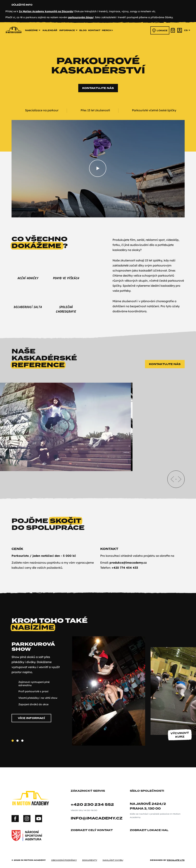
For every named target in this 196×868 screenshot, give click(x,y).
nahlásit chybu (113, 856)
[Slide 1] (13, 741)
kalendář (50, 30)
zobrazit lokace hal (150, 826)
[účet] (180, 30)
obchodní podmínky (64, 856)
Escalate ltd (176, 856)
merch (108, 30)
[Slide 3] (22, 741)
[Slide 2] (17, 741)
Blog (83, 30)
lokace (160, 30)
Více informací (31, 718)
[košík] (173, 30)
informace (68, 30)
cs (187, 30)
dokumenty (90, 856)
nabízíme (33, 30)
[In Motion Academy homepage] (14, 38)
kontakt (94, 30)
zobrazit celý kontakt (93, 826)
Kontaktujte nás (98, 88)
